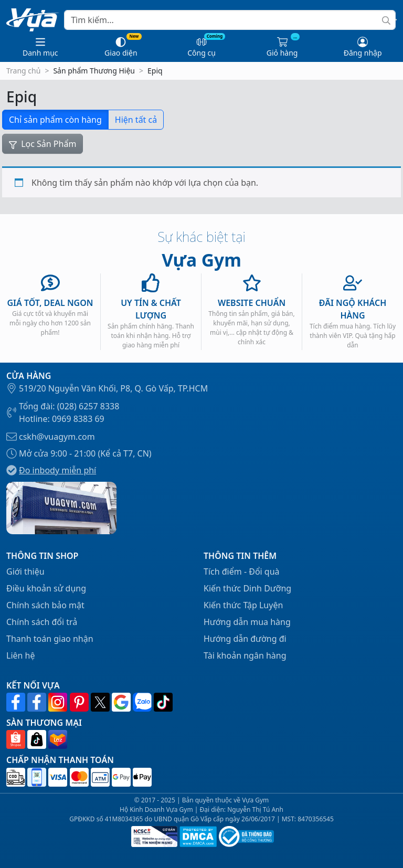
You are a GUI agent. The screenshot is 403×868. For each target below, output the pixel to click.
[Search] (230, 20)
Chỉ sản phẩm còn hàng (55, 120)
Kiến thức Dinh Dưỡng (247, 588)
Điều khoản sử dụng (46, 588)
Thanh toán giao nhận (50, 639)
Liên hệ (21, 655)
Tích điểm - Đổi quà (242, 571)
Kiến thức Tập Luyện (243, 605)
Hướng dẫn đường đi (245, 639)
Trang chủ (23, 71)
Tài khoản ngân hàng (245, 655)
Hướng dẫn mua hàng (247, 622)
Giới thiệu (25, 571)
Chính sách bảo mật (45, 605)
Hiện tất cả (136, 120)
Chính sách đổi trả (42, 622)
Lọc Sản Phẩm (43, 144)
